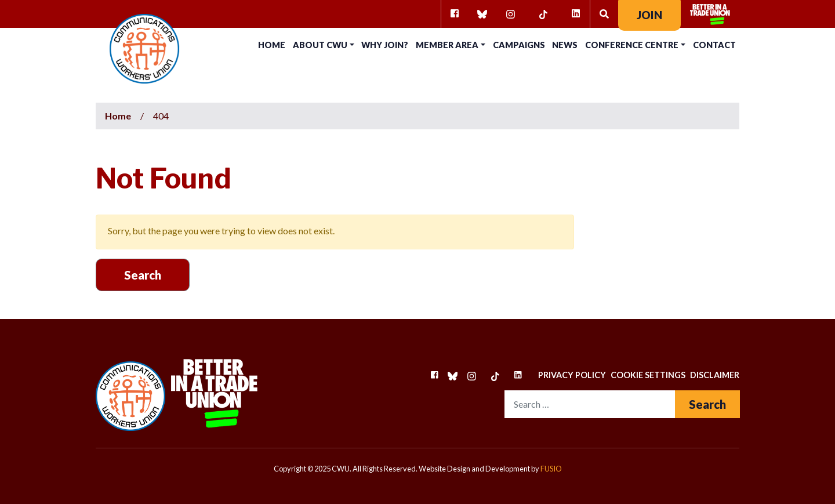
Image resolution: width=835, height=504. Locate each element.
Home (272, 45)
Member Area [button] (447, 45)
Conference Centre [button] (632, 45)
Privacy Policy (572, 375)
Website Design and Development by (490, 469)
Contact (714, 45)
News (565, 45)
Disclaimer (715, 375)
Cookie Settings (648, 375)
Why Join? (385, 45)
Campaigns (519, 45)
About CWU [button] (320, 45)
